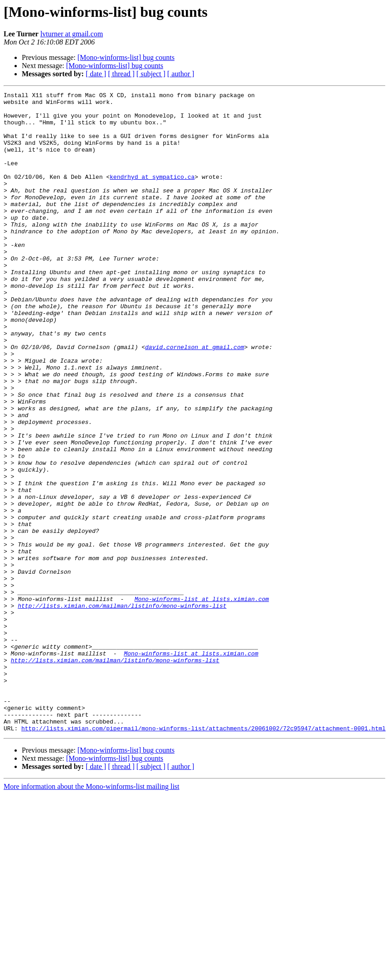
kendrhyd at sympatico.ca (152, 194)
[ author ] (181, 74)
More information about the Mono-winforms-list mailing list (92, 914)
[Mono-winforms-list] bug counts (126, 57)
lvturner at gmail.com (72, 34)
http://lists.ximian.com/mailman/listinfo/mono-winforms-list (122, 709)
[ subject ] (151, 74)
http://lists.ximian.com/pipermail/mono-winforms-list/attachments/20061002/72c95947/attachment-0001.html (203, 856)
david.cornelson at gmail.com (194, 399)
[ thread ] (121, 74)
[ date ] (96, 74)
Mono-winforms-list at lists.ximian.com (202, 701)
